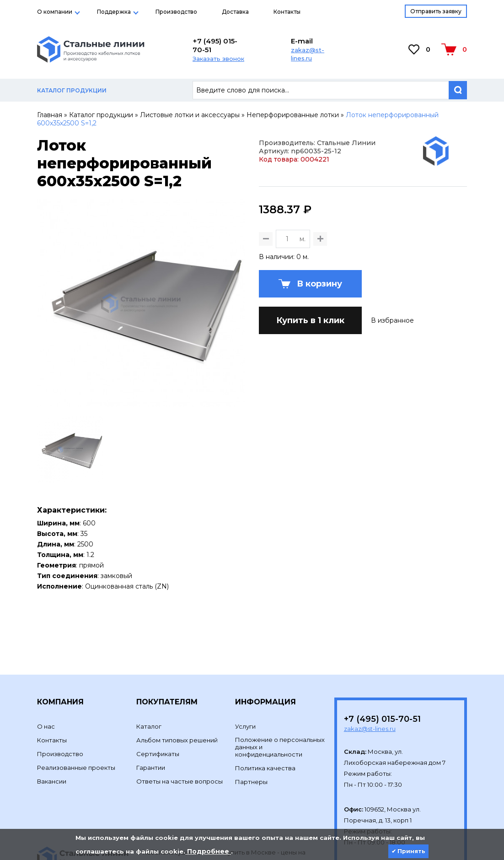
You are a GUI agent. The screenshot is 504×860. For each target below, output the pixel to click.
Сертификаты (158, 691)
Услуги (245, 664)
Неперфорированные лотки (293, 115)
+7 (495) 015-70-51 (215, 45)
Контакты (287, 12)
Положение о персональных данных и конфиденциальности (280, 684)
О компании (55, 12)
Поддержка (114, 12)
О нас (46, 664)
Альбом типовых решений (177, 677)
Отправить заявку (436, 11)
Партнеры (251, 719)
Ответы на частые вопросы (180, 719)
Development (158, 811)
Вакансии (52, 719)
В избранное (392, 383)
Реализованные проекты (76, 705)
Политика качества (265, 705)
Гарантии (151, 705)
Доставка (235, 12)
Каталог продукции (101, 115)
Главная (50, 115)
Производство (176, 12)
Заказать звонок (218, 59)
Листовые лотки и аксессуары (190, 115)
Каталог (149, 664)
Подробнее (208, 851)
